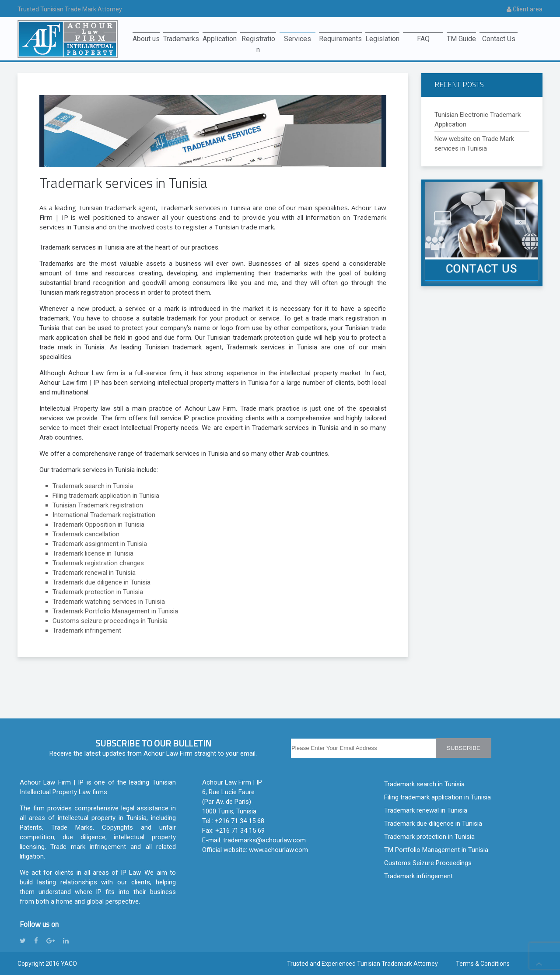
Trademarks (181, 39)
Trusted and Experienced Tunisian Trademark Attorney (362, 964)
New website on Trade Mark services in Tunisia (474, 144)
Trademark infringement (418, 876)
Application (220, 39)
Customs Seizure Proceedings (428, 863)
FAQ (423, 39)
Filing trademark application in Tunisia (437, 797)
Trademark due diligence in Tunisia (433, 824)
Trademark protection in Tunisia (429, 837)
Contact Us (499, 39)
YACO (69, 964)
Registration (258, 40)
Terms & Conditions (483, 964)
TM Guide (461, 39)
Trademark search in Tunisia (424, 784)
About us (146, 39)
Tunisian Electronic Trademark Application (478, 120)
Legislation (382, 39)
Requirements (340, 39)
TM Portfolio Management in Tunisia (436, 850)
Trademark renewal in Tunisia (426, 810)
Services (297, 39)
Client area (525, 9)
